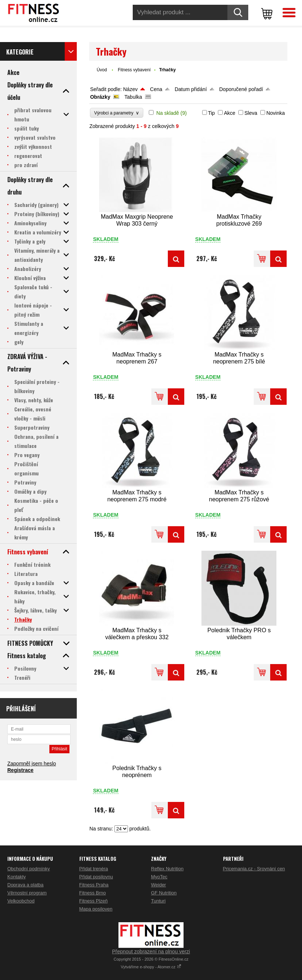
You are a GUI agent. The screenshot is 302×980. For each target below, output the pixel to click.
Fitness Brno (93, 893)
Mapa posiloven (96, 909)
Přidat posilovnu (96, 877)
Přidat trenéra (94, 869)
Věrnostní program (27, 893)
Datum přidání (191, 89)
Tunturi (158, 901)
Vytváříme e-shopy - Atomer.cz (151, 967)
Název (131, 89)
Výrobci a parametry (117, 113)
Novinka (275, 113)
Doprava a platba (25, 885)
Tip (212, 113)
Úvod (102, 70)
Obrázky (100, 97)
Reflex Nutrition (167, 869)
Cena (156, 89)
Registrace (20, 770)
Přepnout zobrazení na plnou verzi (151, 951)
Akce (229, 113)
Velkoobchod (21, 901)
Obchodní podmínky (29, 869)
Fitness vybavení (134, 70)
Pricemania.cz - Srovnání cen (254, 869)
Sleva (251, 113)
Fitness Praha (94, 885)
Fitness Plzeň (94, 901)
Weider (158, 885)
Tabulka (133, 97)
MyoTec (159, 877)
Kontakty (17, 877)
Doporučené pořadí (241, 89)
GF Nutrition (164, 893)
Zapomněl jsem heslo (32, 764)
